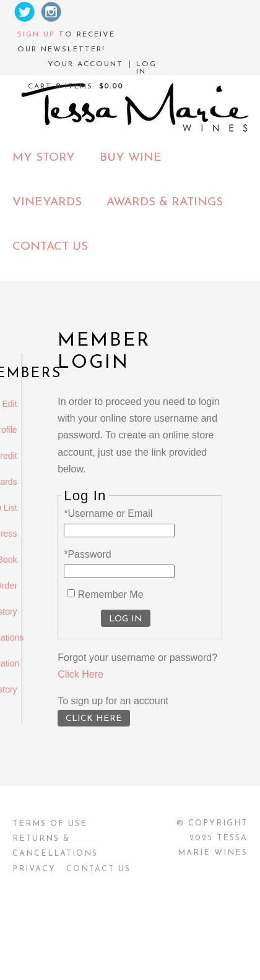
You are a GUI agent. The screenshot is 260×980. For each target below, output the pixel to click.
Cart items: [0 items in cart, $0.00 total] (76, 87)
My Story (44, 158)
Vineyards (47, 202)
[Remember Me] (71, 593)
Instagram (51, 12)
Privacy (34, 869)
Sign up (36, 35)
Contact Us (50, 247)
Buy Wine (131, 158)
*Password (87, 554)
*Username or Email (108, 513)
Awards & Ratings (165, 202)
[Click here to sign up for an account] (94, 718)
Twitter (24, 12)
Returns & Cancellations (55, 846)
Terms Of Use (50, 824)
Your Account (85, 64)
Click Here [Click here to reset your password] (80, 674)
